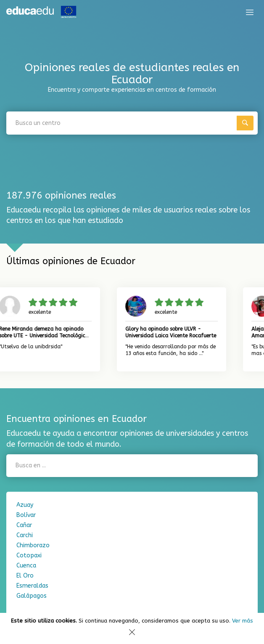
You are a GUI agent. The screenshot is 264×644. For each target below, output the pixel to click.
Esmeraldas (32, 586)
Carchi (25, 535)
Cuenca (26, 566)
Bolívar (26, 515)
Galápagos (32, 596)
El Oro (25, 576)
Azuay (25, 505)
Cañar (24, 525)
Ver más (243, 621)
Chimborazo (33, 545)
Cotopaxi (29, 555)
